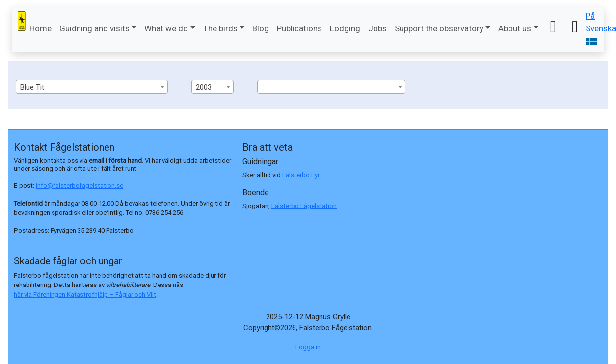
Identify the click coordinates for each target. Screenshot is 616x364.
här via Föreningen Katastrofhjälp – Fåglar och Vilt (85, 295)
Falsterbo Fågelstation (304, 206)
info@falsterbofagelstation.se (80, 186)
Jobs (377, 28)
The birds (220, 28)
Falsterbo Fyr (301, 175)
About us (515, 28)
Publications (299, 28)
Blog (261, 28)
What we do (166, 28)
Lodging (345, 28)
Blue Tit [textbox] (32, 87)
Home (40, 28)
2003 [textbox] (204, 87)
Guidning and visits (94, 28)
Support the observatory (439, 28)
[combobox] (92, 87)
